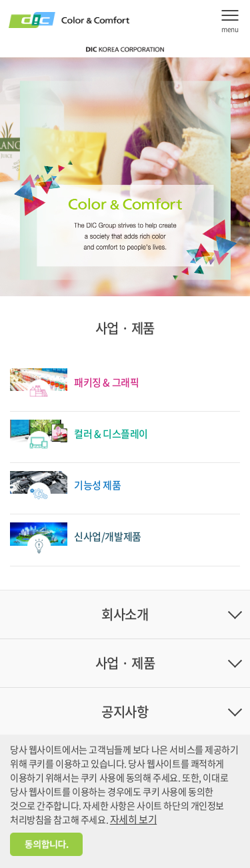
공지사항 (125, 712)
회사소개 (125, 614)
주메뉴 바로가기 (0, 0)
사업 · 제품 (125, 663)
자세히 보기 (133, 819)
